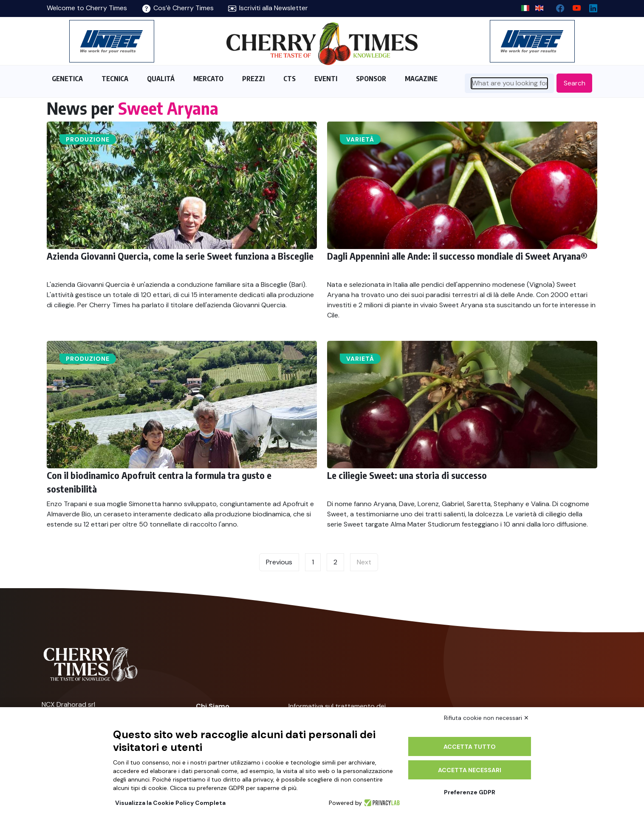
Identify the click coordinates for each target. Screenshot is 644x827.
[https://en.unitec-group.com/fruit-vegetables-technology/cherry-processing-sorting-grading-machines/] (112, 41)
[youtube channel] (573, 6)
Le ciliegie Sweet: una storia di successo (407, 475)
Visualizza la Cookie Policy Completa (170, 803)
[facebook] (557, 6)
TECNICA (115, 79)
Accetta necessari (470, 770)
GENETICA (67, 79)
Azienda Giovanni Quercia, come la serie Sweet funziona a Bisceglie (180, 256)
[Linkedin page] (590, 6)
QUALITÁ (161, 79)
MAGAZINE (421, 79)
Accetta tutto (470, 747)
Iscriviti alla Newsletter (268, 8)
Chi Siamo (213, 706)
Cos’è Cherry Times (178, 8)
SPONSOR (371, 79)
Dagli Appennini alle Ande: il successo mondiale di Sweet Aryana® (457, 256)
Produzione (88, 139)
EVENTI (326, 79)
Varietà (360, 139)
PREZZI (253, 79)
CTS (290, 79)
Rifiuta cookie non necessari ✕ (486, 718)
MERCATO (208, 79)
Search (575, 83)
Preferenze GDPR (470, 792)
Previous (279, 562)
